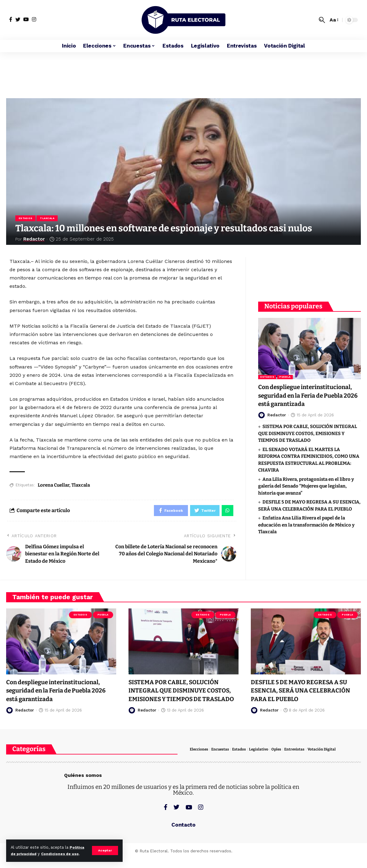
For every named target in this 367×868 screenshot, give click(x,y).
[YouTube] (26, 19)
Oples (281, 760)
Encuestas (222, 760)
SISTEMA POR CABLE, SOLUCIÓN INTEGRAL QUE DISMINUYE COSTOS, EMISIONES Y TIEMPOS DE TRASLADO (307, 438)
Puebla (285, 373)
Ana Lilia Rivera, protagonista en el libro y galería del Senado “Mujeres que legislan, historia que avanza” (306, 491)
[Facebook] (11, 19)
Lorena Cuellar (54, 486)
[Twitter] (18, 19)
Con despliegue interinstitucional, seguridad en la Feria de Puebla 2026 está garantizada (59, 692)
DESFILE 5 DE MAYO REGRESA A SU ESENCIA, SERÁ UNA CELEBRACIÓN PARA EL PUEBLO (305, 692)
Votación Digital (328, 760)
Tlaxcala (48, 219)
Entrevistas (299, 760)
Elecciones (200, 760)
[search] (322, 20)
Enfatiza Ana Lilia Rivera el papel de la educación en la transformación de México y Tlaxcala (306, 529)
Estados (26, 219)
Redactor (35, 240)
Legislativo (262, 760)
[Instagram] (34, 19)
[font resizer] (334, 20)
